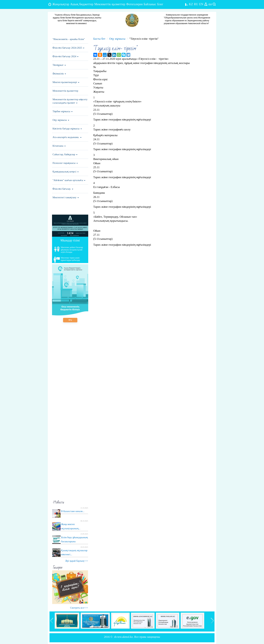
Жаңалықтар (61, 4)
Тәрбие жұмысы (63, 111)
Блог (160, 4)
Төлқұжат (59, 65)
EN (201, 4)
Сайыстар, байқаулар (65, 154)
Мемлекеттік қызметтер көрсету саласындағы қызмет (70, 101)
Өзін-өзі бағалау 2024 (65, 56)
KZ (191, 4)
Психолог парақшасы (65, 163)
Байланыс (150, 4)
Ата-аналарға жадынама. (67, 137)
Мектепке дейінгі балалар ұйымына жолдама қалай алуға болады (68, 250)
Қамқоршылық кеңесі (66, 172)
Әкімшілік (59, 74)
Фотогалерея (134, 4)
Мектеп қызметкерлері (66, 82)
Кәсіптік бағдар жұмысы (67, 129)
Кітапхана (59, 146)
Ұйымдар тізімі (70, 240)
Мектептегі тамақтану (66, 197)
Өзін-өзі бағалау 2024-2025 (68, 48)
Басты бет (99, 39)
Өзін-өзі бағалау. (63, 189)
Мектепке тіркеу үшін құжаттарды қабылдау (67, 260)
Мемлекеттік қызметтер (110, 4)
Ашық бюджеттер (82, 4)
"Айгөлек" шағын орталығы (69, 180)
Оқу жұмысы (61, 120)
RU (196, 4)
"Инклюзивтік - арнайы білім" (69, 39)
